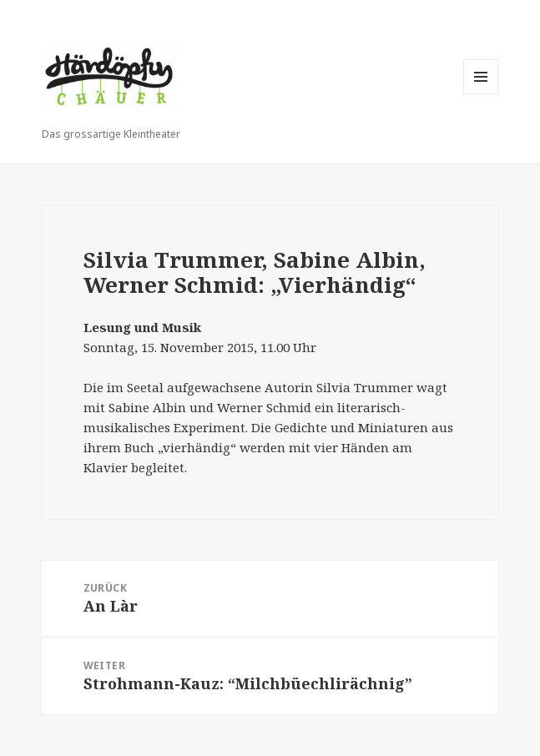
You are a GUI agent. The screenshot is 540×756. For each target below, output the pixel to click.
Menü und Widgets (481, 94)
